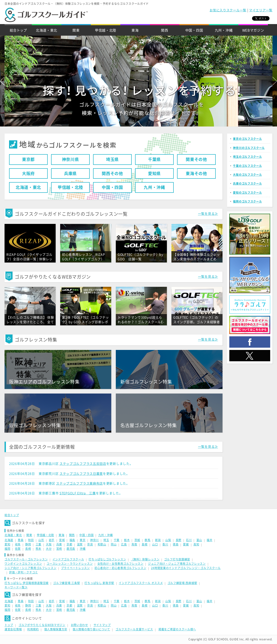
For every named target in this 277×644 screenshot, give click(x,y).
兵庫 (59, 544)
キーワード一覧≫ (16, 587)
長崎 (28, 549)
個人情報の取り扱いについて (91, 629)
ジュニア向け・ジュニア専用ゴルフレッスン (177, 564)
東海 (135, 30)
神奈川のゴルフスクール (249, 148)
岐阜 (18, 544)
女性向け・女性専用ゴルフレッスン (120, 564)
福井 (209, 540)
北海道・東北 (47, 30)
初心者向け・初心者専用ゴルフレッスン (120, 568)
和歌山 (102, 544)
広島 (124, 544)
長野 (179, 540)
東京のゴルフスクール (247, 139)
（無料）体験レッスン (145, 559)
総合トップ (18, 30)
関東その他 (196, 159)
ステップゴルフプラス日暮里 (81, 474)
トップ (9, 625)
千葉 (117, 540)
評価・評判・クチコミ (23, 572)
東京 (83, 540)
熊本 (38, 549)
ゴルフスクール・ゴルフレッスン (26, 559)
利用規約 (33, 629)
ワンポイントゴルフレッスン (23, 564)
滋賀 (80, 544)
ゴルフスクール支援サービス (134, 629)
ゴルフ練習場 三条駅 (67, 583)
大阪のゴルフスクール (247, 175)
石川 (189, 540)
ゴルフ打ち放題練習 (177, 559)
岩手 (52, 540)
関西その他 (112, 173)
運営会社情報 (13, 629)
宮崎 (59, 549)
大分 (49, 549)
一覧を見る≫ (208, 214)
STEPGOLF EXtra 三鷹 (78, 493)
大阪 (49, 544)
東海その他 (196, 173)
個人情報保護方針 (56, 629)
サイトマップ (102, 625)
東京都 (28, 159)
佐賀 (18, 549)
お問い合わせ (79, 625)
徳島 (176, 544)
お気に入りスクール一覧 (228, 10)
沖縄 (83, 549)
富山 (199, 540)
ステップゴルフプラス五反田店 (83, 464)
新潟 (158, 540)
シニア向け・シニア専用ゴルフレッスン (31, 568)
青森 (21, 540)
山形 (41, 540)
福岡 (7, 549)
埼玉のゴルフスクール (247, 157)
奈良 (90, 544)
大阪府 (28, 173)
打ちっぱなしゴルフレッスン (107, 559)
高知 (196, 544)
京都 (69, 544)
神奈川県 (70, 159)
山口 (155, 544)
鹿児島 (71, 549)
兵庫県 (70, 173)
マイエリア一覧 (261, 10)
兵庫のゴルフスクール (247, 183)
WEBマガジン (253, 30)
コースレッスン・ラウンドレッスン (70, 564)
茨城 (137, 540)
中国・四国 (194, 30)
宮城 (62, 540)
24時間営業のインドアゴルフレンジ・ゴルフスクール (186, 568)
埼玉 (106, 540)
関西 (164, 30)
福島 (72, 540)
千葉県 (154, 159)
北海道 (9, 540)
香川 (165, 544)
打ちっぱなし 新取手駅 (99, 583)
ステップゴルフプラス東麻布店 (79, 483)
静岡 (28, 544)
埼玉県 (112, 159)
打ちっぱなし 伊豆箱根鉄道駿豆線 (27, 583)
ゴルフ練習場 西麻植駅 (182, 583)
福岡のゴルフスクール (247, 201)
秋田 (31, 540)
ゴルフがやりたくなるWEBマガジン (42, 625)
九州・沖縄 (224, 30)
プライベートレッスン (75, 568)
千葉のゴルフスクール (247, 166)
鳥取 (134, 544)
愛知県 (154, 173)
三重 (38, 544)
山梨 (168, 540)
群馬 (147, 540)
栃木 (127, 540)
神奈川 (94, 540)
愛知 (7, 544)
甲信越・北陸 (106, 30)
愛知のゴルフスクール (247, 193)
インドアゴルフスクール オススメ (141, 583)
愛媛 (186, 544)
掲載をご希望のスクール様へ (177, 629)
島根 (145, 544)
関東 (76, 30)
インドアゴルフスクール (68, 559)
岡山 (114, 544)
